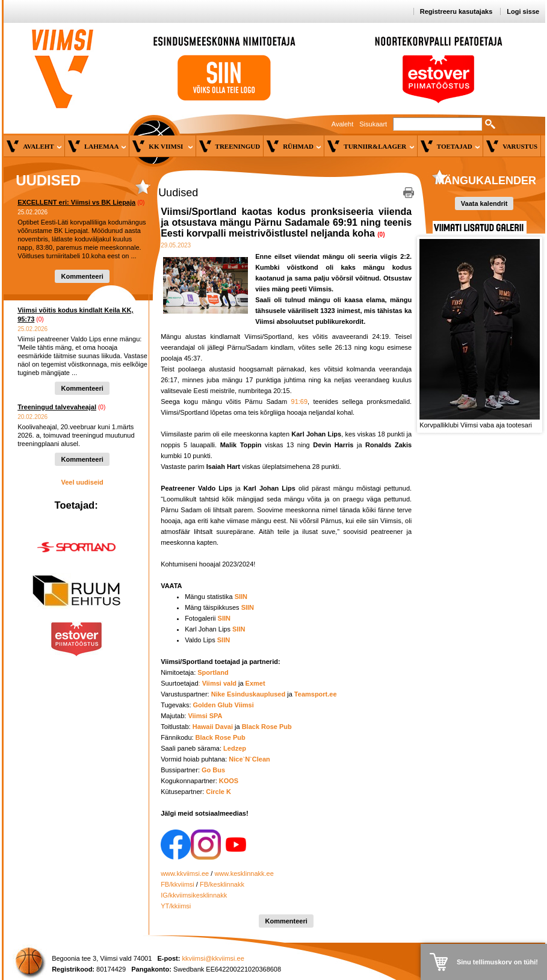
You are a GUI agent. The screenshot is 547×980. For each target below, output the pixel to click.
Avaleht (343, 124)
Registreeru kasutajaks (456, 11)
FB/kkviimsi (178, 884)
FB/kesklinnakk (222, 884)
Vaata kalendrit (484, 203)
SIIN (224, 618)
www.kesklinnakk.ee (244, 873)
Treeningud (238, 146)
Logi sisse (523, 11)
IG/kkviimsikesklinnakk (194, 895)
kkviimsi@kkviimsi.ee (213, 958)
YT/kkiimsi (176, 906)
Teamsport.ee (316, 694)
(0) (141, 203)
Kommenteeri (82, 276)
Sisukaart (373, 124)
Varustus (520, 146)
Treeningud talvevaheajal (57, 407)
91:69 (300, 402)
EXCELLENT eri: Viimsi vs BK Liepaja (76, 202)
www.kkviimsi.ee (185, 873)
